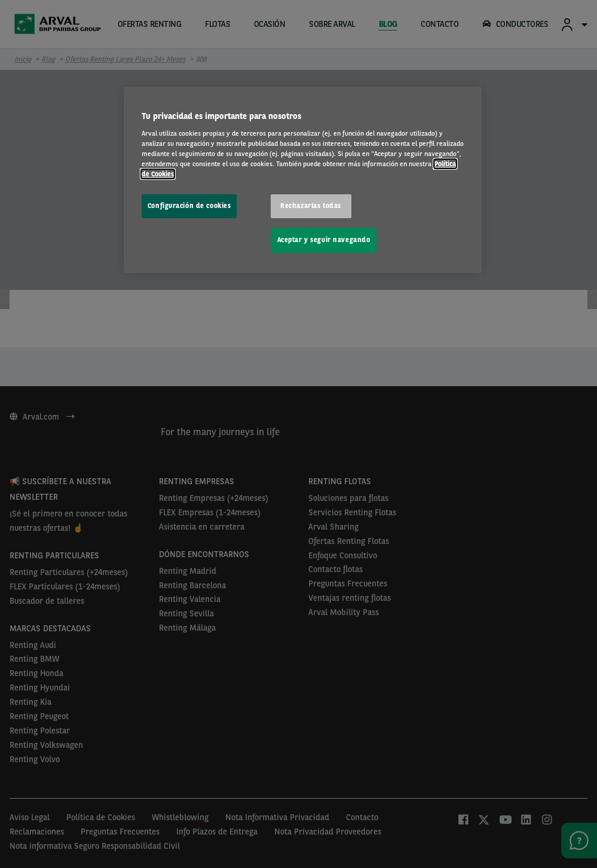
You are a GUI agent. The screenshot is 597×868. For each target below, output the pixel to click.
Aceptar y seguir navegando (324, 240)
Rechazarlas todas (311, 206)
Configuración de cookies (189, 206)
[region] (303, 180)
